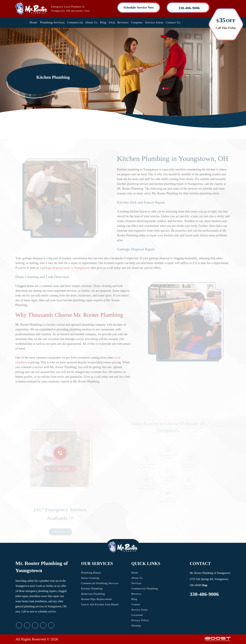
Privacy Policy (140, 620)
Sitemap (136, 626)
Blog (103, 22)
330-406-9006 (204, 594)
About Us (91, 22)
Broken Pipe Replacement (97, 599)
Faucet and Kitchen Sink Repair (100, 604)
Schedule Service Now (139, 7)
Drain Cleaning (90, 578)
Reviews (123, 22)
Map (205, 585)
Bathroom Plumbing (93, 594)
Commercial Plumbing (145, 589)
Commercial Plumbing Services (100, 583)
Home (34, 22)
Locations (137, 615)
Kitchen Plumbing (92, 589)
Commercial (75, 22)
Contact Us (173, 22)
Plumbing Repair (91, 573)
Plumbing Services (52, 22)
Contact (136, 604)
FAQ (112, 22)
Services (136, 583)
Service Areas (154, 22)
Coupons (137, 22)
